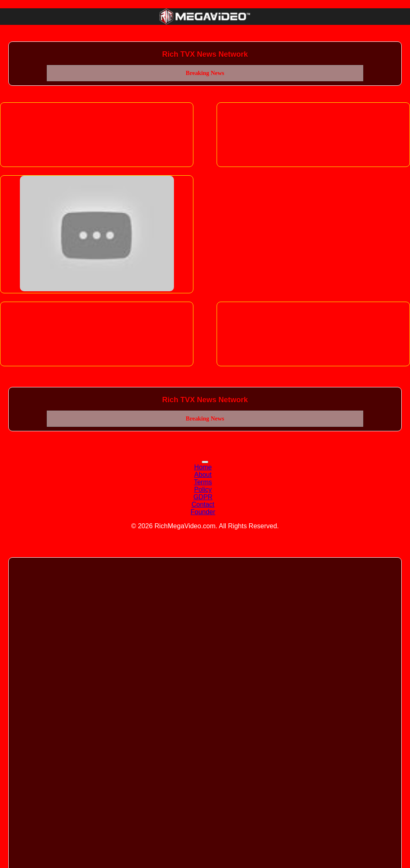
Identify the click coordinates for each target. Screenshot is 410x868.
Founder (203, 512)
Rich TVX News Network (205, 54)
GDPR (203, 497)
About (203, 475)
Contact (203, 504)
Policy (203, 490)
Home (203, 467)
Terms (203, 482)
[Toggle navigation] (205, 462)
